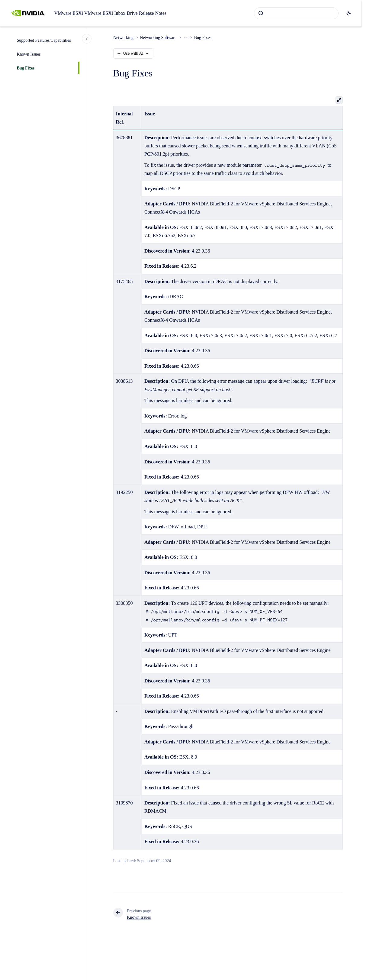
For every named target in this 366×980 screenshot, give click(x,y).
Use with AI (133, 53)
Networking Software (158, 38)
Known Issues (29, 54)
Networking (123, 38)
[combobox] (296, 13)
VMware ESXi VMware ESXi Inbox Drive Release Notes (110, 13)
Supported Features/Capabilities (44, 40)
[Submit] (261, 13)
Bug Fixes (26, 68)
